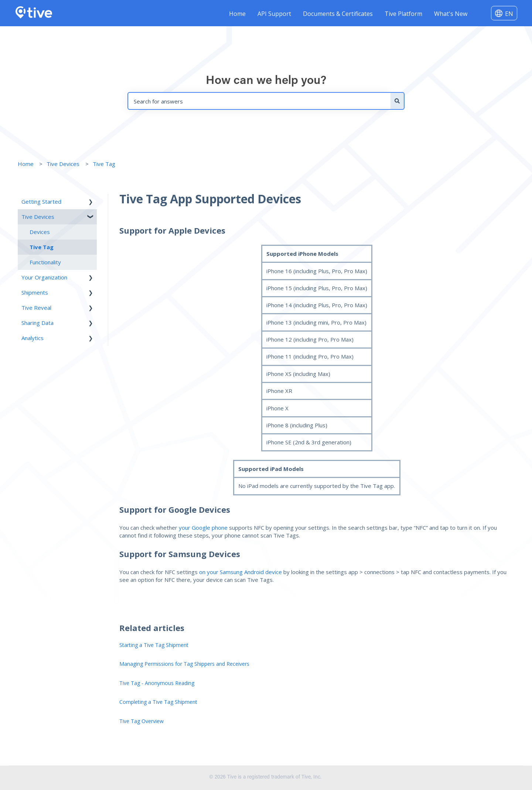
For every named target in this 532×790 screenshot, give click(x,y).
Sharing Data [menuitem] (37, 323)
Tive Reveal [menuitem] (36, 308)
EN (509, 14)
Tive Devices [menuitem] (38, 217)
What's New (451, 14)
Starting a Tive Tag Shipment (154, 645)
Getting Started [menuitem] (41, 201)
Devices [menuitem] (40, 232)
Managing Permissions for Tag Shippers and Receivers (184, 664)
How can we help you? (266, 81)
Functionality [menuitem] (45, 262)
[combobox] (259, 101)
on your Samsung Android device (241, 572)
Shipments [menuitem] (35, 292)
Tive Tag (104, 164)
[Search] (398, 101)
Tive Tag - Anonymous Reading (157, 683)
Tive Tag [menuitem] (42, 247)
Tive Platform (403, 14)
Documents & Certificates (338, 14)
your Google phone (204, 528)
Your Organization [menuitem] (44, 277)
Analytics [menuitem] (33, 338)
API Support (274, 14)
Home (237, 14)
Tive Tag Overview (141, 721)
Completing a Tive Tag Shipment (158, 702)
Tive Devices (63, 164)
